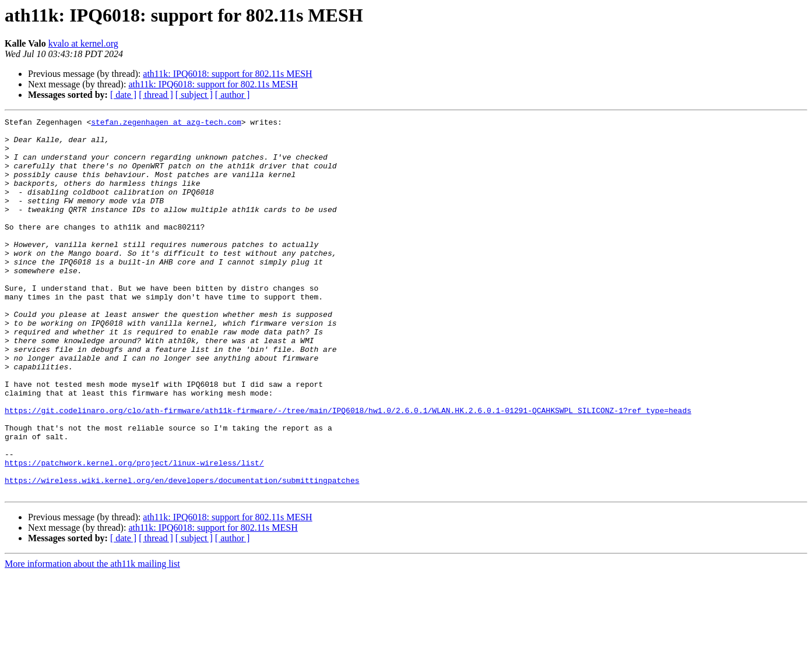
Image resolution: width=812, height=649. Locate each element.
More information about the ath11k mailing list (92, 639)
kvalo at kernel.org (83, 43)
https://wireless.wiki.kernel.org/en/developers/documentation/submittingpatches (182, 553)
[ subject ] (194, 95)
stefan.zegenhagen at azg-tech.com (166, 124)
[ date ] (123, 95)
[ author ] (233, 95)
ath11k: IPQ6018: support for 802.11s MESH (227, 74)
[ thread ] (156, 95)
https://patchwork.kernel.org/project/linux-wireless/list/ (134, 532)
